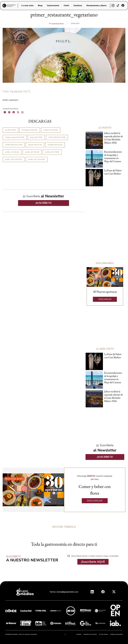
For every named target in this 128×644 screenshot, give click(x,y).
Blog (40, 6)
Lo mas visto (27, 6)
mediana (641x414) (55, 145)
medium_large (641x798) (15, 137)
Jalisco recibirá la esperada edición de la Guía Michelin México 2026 (114, 138)
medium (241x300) (51, 130)
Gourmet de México (58, 23)
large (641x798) (36, 137)
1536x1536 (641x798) (57, 137)
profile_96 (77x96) (52, 152)
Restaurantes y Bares (97, 6)
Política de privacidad (116, 634)
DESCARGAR (105, 299)
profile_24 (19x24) (12, 152)
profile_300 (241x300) (37, 159)
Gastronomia (53, 6)
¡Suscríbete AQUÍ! (93, 562)
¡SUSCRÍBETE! (44, 203)
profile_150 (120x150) (14, 159)
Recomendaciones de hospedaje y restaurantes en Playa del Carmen (113, 157)
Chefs (66, 6)
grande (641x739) (35, 145)
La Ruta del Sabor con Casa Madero (113, 172)
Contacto (79, 634)
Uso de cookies (104, 634)
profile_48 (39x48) (32, 152)
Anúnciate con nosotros (90, 634)
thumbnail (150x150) (30, 130)
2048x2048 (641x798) (14, 145)
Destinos (78, 6)
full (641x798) (10, 130)
